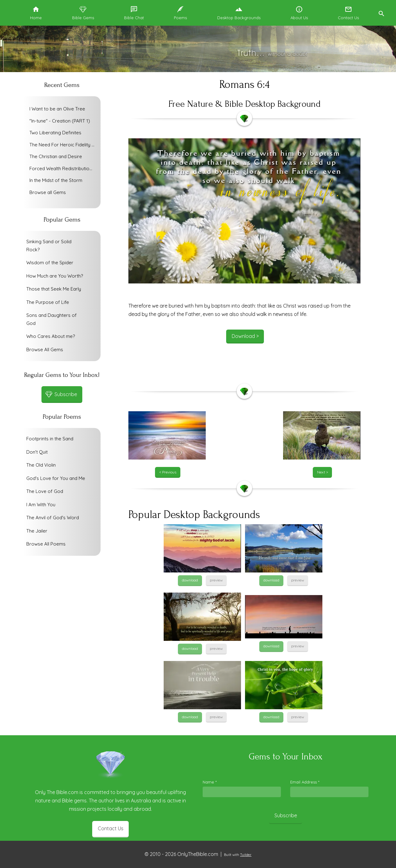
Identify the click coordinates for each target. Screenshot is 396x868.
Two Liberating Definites (55, 133)
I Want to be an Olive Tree (57, 109)
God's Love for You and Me (56, 478)
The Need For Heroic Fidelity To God (63, 145)
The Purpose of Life (48, 302)
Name (210, 782)
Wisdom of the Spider (50, 263)
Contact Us (111, 828)
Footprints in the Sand (50, 439)
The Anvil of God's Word (53, 518)
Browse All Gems (45, 350)
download (190, 580)
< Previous (168, 472)
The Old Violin (41, 465)
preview (216, 580)
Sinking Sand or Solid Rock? (49, 246)
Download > (245, 336)
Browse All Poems (46, 544)
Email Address (305, 782)
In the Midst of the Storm (56, 180)
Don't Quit (37, 452)
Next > (323, 472)
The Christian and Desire (56, 156)
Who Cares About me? (51, 336)
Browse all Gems (48, 192)
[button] (381, 13)
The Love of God (45, 491)
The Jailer (37, 531)
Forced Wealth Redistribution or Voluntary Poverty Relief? (63, 168)
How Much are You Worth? (55, 276)
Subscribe (286, 815)
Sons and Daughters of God (52, 319)
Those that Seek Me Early (54, 289)
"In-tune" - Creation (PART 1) (60, 121)
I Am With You (41, 505)
